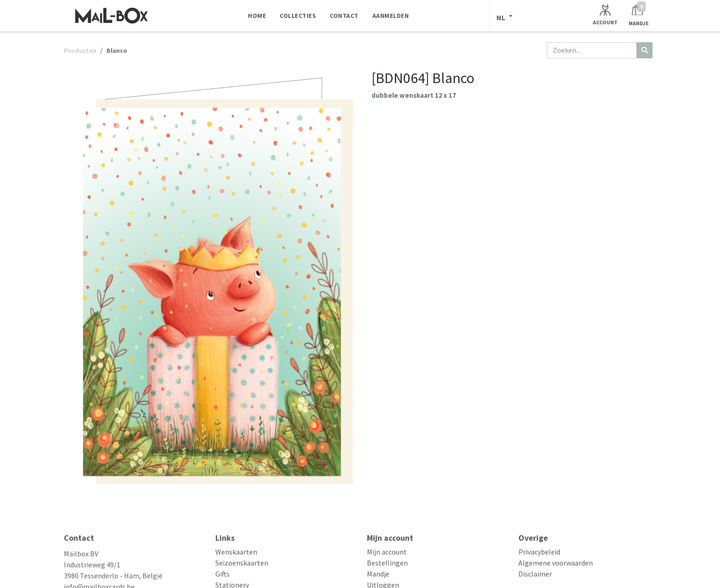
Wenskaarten (236, 552)
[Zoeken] (644, 50)
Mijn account (387, 552)
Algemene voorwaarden (556, 563)
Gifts (222, 574)
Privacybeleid (539, 552)
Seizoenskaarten (242, 563)
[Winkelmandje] (639, 15)
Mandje (378, 574)
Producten (80, 50)
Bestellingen (387, 563)
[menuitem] (257, 16)
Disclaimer (535, 574)
